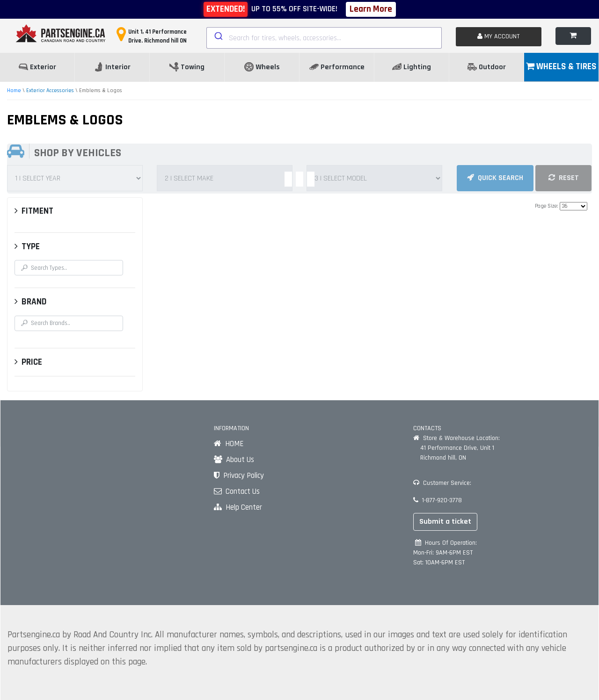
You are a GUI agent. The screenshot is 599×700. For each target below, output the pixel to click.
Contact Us (237, 491)
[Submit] (218, 36)
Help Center (238, 507)
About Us (234, 460)
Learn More (371, 9)
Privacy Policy (239, 476)
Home (14, 90)
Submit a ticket (445, 522)
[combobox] (324, 38)
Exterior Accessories (50, 90)
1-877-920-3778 (438, 500)
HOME (229, 444)
